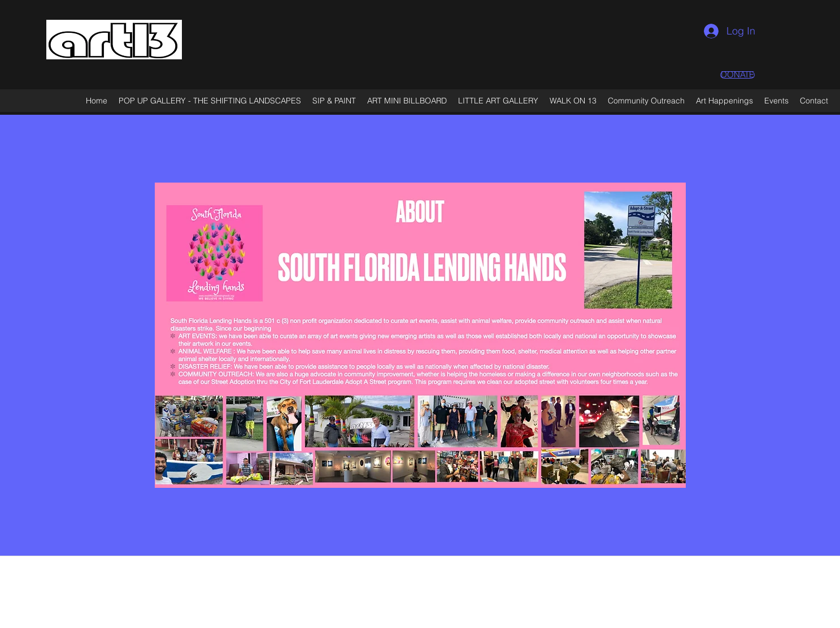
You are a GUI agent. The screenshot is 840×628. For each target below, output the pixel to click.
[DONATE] (737, 75)
